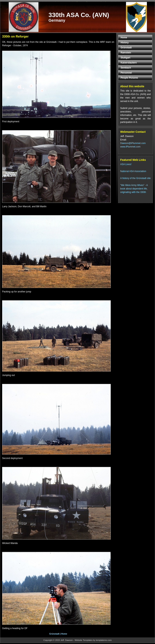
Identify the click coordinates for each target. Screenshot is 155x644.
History (125, 43)
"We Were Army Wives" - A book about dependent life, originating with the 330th (134, 189)
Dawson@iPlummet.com (133, 143)
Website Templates (84, 640)
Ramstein (126, 53)
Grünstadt (54, 634)
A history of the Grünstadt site (135, 178)
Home (64, 634)
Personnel (126, 73)
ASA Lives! (126, 164)
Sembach (126, 68)
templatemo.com (104, 640)
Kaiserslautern (129, 63)
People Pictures (129, 78)
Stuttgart (125, 58)
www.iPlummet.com (130, 147)
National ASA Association (133, 171)
